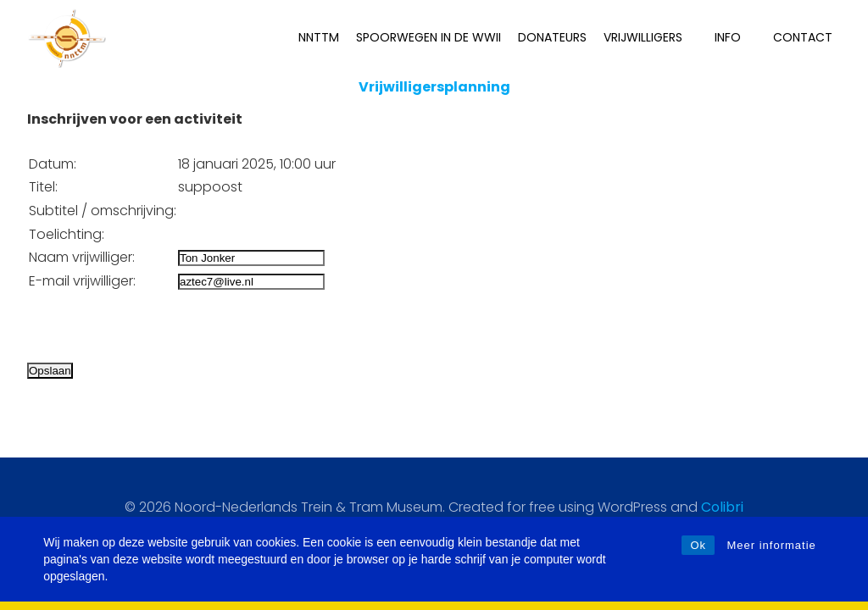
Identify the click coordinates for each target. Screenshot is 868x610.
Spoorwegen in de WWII (428, 37)
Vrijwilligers (651, 37)
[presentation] (156, 326)
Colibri (722, 507)
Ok (698, 545)
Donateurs (552, 37)
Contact (803, 37)
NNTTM (319, 37)
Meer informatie (771, 545)
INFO (735, 37)
